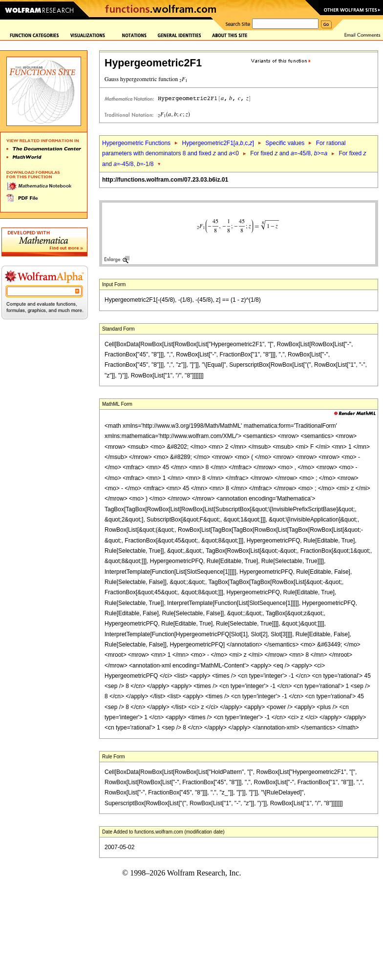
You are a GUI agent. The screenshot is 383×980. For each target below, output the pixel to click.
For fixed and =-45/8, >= (289, 153)
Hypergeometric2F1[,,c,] (218, 143)
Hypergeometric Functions (136, 143)
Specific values (285, 143)
